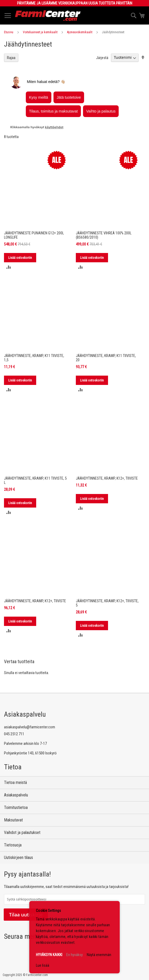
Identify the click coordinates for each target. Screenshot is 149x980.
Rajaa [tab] (11, 58)
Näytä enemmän (99, 955)
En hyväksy (74, 955)
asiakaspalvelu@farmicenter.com (30, 727)
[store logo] (48, 16)
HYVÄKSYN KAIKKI (49, 955)
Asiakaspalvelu (16, 795)
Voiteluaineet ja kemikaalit (40, 32)
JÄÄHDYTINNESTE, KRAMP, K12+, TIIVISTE (107, 478)
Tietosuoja (13, 845)
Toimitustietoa (16, 807)
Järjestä (102, 57)
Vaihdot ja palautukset (22, 832)
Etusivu (9, 32)
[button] (9, 267)
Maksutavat (13, 820)
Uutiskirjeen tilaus (18, 857)
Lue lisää (43, 965)
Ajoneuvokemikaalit (80, 32)
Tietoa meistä (15, 782)
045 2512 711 (14, 734)
